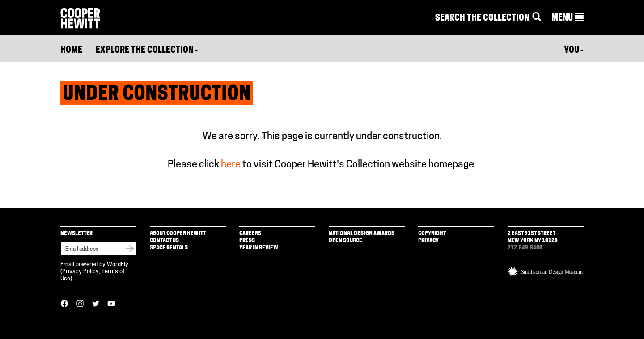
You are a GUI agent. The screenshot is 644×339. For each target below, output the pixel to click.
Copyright (432, 234)
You (574, 51)
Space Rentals (169, 248)
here (231, 165)
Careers (250, 234)
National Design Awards (362, 234)
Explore (147, 51)
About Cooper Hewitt (178, 234)
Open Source (345, 241)
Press (247, 241)
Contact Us (164, 241)
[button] (568, 18)
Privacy (428, 241)
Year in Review (259, 248)
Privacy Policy (80, 272)
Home (71, 51)
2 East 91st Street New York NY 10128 (533, 237)
